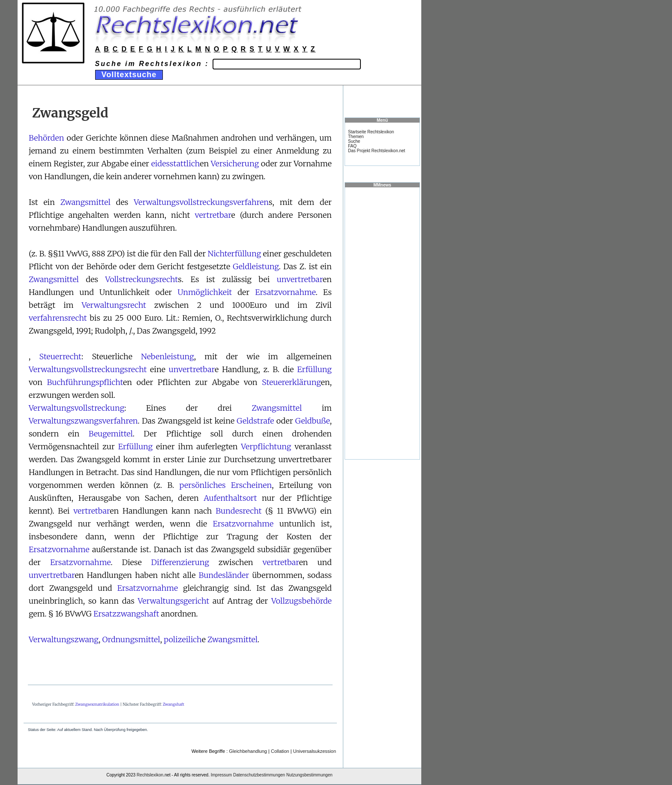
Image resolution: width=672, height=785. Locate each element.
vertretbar (213, 215)
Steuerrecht (60, 356)
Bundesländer (224, 575)
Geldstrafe (255, 421)
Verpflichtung (266, 447)
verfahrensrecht (58, 318)
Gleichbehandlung (248, 751)
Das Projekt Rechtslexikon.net (376, 151)
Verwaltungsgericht (174, 601)
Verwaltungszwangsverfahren (83, 421)
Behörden (46, 138)
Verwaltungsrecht (114, 305)
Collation (280, 751)
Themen (356, 137)
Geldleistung (256, 266)
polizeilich (183, 639)
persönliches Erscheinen (226, 485)
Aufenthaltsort (230, 498)
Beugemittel (111, 434)
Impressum (221, 775)
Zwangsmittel (85, 202)
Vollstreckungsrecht (141, 279)
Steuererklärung (291, 382)
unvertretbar (300, 279)
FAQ (352, 146)
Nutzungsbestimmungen (309, 775)
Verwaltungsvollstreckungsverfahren (201, 202)
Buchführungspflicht (85, 382)
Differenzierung (180, 562)
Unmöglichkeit (205, 292)
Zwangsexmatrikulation (97, 704)
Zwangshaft (174, 704)
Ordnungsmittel (131, 639)
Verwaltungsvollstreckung (76, 408)
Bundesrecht (238, 511)
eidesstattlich (176, 164)
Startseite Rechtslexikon (371, 132)
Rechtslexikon (150, 775)
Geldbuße (313, 421)
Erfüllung (314, 369)
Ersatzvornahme (285, 292)
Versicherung (235, 164)
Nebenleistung (168, 356)
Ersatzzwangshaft (126, 614)
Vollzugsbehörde (301, 601)
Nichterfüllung (235, 254)
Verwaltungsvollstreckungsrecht (88, 369)
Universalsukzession (315, 751)
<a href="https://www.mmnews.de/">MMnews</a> (382, 323)
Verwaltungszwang (64, 639)
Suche (354, 141)
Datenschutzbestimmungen (259, 775)
